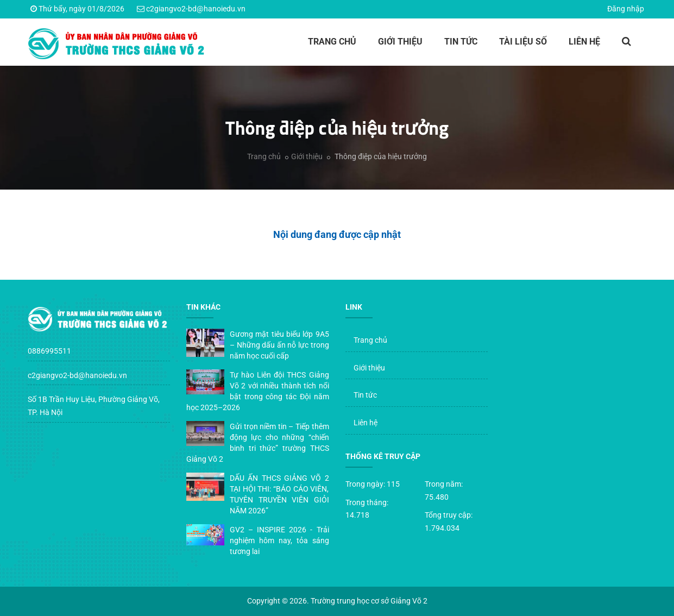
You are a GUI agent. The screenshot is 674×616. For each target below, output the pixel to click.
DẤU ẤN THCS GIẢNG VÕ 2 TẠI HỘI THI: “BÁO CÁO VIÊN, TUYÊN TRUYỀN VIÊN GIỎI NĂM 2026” (279, 494)
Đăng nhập (626, 9)
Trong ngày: (365, 484)
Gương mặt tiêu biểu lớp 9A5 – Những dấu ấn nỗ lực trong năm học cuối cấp (279, 345)
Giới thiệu (400, 42)
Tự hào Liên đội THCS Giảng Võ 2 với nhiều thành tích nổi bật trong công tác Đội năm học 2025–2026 (258, 391)
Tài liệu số (523, 42)
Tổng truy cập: (449, 515)
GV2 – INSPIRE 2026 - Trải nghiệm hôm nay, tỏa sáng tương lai (279, 540)
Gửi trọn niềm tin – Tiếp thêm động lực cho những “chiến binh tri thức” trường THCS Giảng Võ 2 (258, 443)
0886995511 (49, 351)
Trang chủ (332, 42)
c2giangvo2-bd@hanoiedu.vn (196, 9)
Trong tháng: (367, 502)
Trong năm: (444, 484)
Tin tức (461, 42)
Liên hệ (584, 42)
